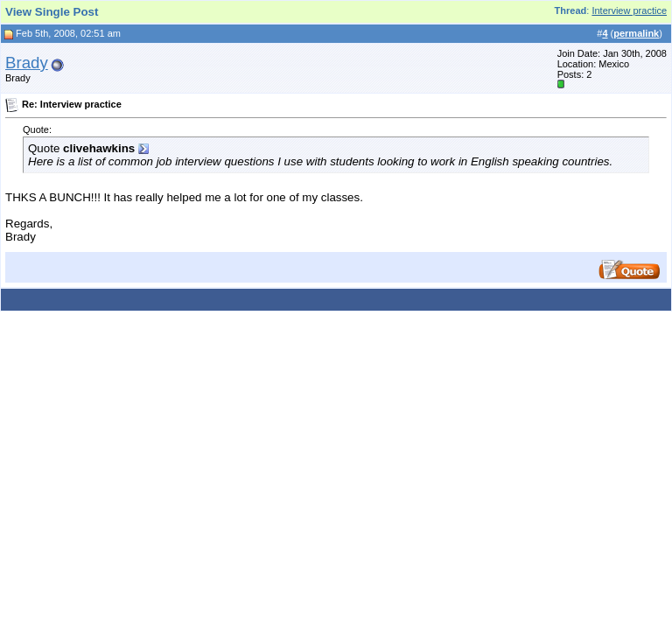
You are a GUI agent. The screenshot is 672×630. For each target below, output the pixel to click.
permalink (636, 33)
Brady (27, 63)
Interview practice (629, 10)
